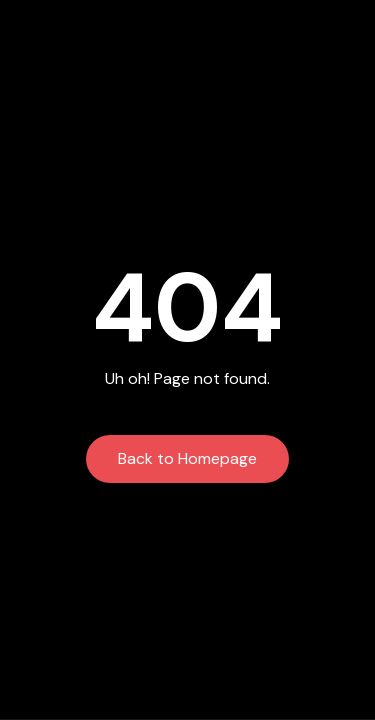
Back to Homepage (187, 458)
